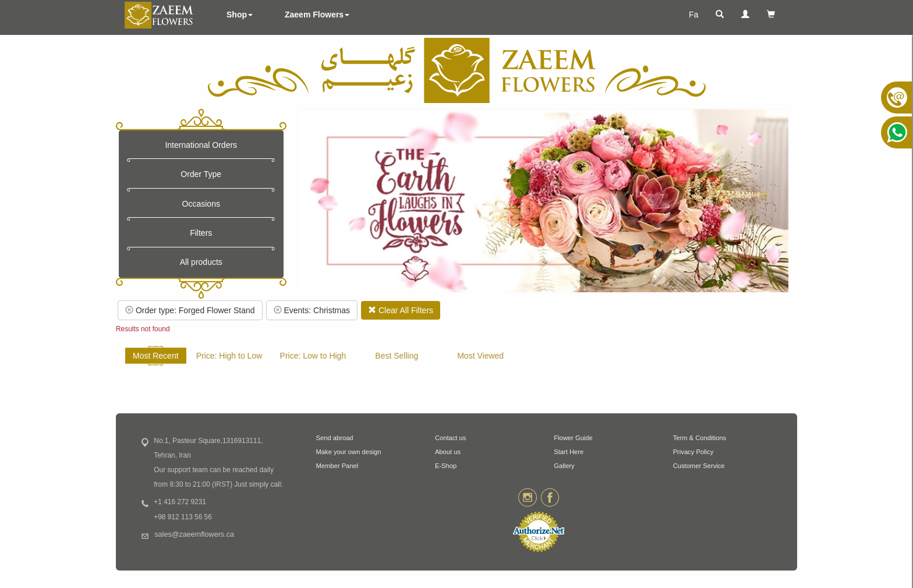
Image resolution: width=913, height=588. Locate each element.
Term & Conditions (700, 438)
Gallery (564, 466)
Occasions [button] (201, 204)
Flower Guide (573, 438)
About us (448, 452)
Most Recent (156, 356)
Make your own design (349, 452)
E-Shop (446, 466)
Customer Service (699, 466)
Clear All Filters (401, 310)
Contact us (450, 438)
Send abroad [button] (335, 438)
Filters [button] (201, 233)
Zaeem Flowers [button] (317, 15)
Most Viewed (480, 356)
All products (201, 262)
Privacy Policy (693, 452)
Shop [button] (240, 15)
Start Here (569, 452)
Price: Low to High (313, 356)
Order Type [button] (201, 174)
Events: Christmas (312, 310)
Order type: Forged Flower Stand (190, 310)
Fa (693, 15)
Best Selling (397, 356)
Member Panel (337, 466)
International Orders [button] (201, 145)
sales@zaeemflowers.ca (194, 534)
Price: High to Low (229, 356)
